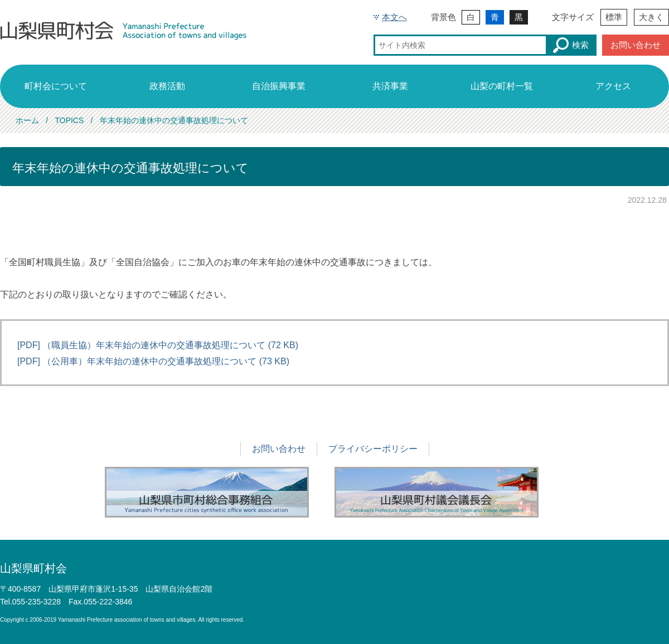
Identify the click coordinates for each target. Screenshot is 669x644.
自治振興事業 (279, 86)
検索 (571, 45)
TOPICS (69, 120)
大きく (651, 17)
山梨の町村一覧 (502, 86)
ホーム (27, 120)
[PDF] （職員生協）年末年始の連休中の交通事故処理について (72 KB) (158, 345)
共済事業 (390, 86)
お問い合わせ (636, 45)
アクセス (613, 86)
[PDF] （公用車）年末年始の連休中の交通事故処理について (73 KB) (153, 361)
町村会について (56, 86)
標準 (614, 17)
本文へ (394, 17)
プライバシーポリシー (373, 449)
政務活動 (167, 86)
